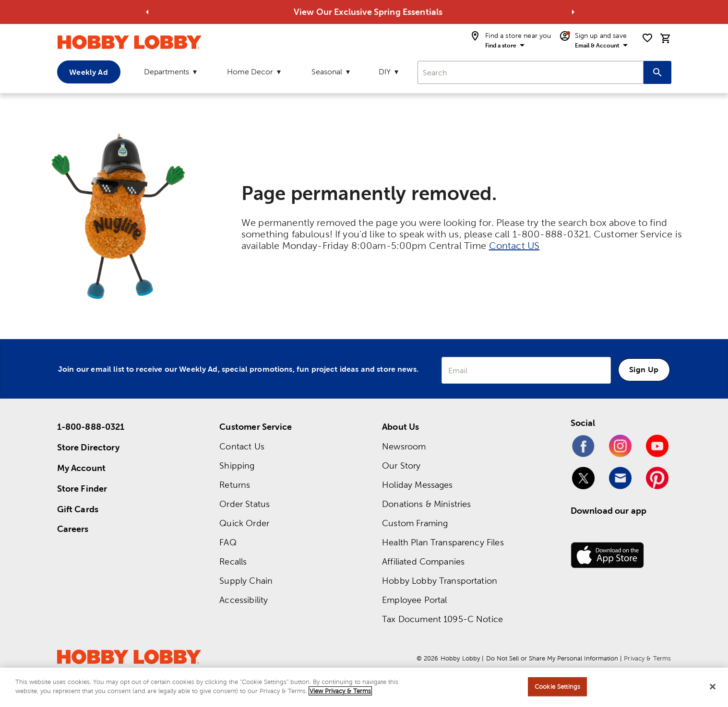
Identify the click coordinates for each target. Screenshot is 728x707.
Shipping (237, 465)
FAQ (228, 542)
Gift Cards (78, 509)
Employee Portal (414, 600)
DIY (385, 72)
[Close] (713, 686)
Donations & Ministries (426, 504)
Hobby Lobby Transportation (440, 581)
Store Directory (88, 447)
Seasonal (327, 72)
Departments (167, 72)
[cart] (666, 38)
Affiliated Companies (423, 561)
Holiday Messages (417, 485)
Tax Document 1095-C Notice (442, 619)
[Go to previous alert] (147, 12)
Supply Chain (246, 581)
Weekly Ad (88, 72)
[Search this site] (657, 72)
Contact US (514, 246)
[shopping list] (647, 38)
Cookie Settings (557, 687)
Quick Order (244, 523)
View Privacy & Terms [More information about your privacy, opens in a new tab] (340, 691)
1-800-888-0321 (91, 427)
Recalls (233, 561)
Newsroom (404, 446)
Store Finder (82, 489)
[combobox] (530, 72)
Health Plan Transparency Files (443, 542)
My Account (82, 468)
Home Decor (250, 72)
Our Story (401, 465)
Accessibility (244, 600)
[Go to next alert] (573, 12)
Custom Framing (415, 523)
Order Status (245, 504)
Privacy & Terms (647, 658)
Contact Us (242, 446)
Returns (235, 485)
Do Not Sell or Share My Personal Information (552, 658)
